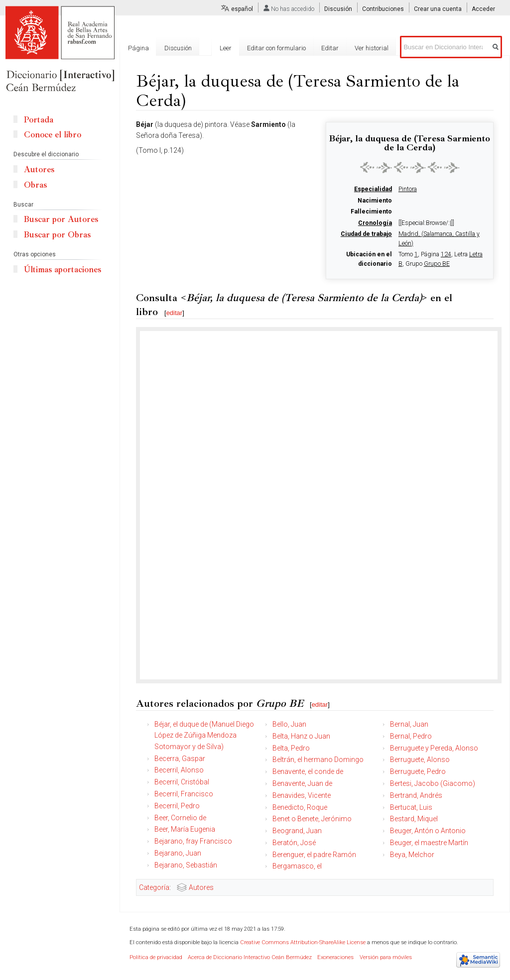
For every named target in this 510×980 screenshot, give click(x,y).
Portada (39, 120)
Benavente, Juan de (302, 783)
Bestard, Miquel (414, 819)
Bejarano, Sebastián (186, 865)
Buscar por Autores (61, 219)
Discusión (338, 9)
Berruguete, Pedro (418, 771)
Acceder (483, 9)
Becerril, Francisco (184, 794)
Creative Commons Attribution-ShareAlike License (303, 942)
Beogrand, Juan (297, 831)
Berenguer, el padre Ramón (314, 855)
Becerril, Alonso (179, 770)
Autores (201, 887)
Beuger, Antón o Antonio (428, 831)
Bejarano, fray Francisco (193, 841)
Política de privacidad (156, 957)
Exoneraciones (335, 957)
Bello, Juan (289, 724)
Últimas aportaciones (63, 270)
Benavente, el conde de (308, 771)
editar (175, 313)
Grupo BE (437, 264)
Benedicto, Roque (300, 807)
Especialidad (373, 189)
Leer (226, 48)
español (242, 9)
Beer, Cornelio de (180, 818)
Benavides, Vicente (302, 795)
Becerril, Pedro (177, 806)
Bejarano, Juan (178, 853)
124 (446, 254)
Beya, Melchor (412, 855)
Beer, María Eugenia (185, 829)
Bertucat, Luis (411, 807)
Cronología (375, 223)
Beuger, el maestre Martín (429, 843)
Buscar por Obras (57, 235)
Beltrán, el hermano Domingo (318, 760)
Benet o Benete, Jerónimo (312, 819)
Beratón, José (294, 843)
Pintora (408, 189)
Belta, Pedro (291, 748)
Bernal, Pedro (411, 736)
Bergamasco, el (297, 866)
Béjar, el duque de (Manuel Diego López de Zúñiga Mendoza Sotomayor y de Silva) (204, 735)
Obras (35, 185)
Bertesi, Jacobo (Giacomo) (433, 783)
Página (138, 48)
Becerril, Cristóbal (182, 782)
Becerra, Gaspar (180, 759)
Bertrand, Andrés (416, 795)
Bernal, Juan (409, 724)
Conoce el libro (53, 135)
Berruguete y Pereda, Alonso (434, 748)
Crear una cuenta (438, 9)
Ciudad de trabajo (366, 234)
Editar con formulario (276, 48)
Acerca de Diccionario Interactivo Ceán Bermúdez (250, 957)
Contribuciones (383, 9)
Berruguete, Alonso (420, 760)
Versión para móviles (386, 957)
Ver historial (372, 48)
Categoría (154, 887)
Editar (330, 48)
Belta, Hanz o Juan (301, 736)
